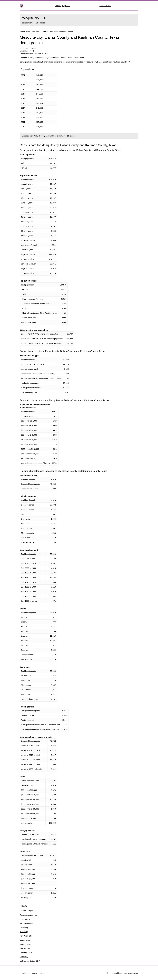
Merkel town (25, 940)
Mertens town (25, 944)
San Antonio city (26, 923)
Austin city (24, 932)
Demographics (62, 5)
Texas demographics (28, 915)
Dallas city (24, 927)
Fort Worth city (26, 936)
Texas (28, 31)
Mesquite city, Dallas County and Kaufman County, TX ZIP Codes (49, 136)
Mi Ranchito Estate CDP (30, 961)
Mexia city (24, 957)
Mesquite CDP (26, 953)
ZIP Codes (105, 5)
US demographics (27, 911)
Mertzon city (25, 948)
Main (22, 31)
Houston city (25, 919)
